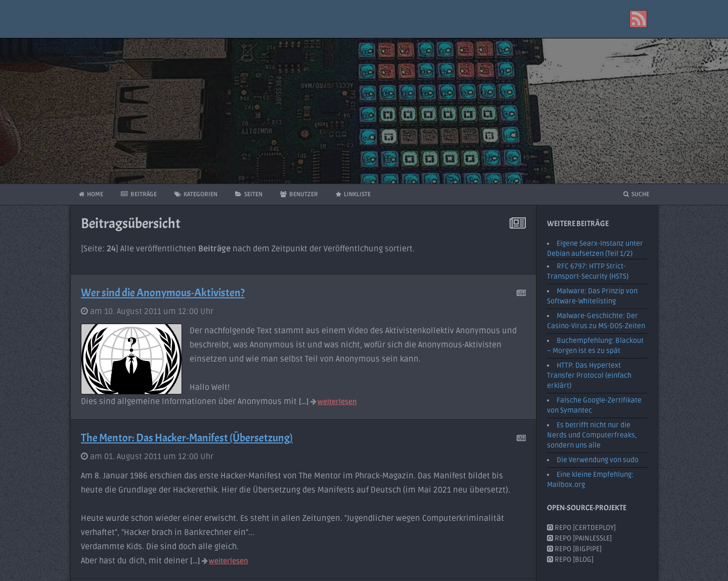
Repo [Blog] (570, 560)
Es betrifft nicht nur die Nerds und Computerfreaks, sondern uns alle (592, 435)
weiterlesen (334, 402)
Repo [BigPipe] (574, 549)
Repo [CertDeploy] (581, 528)
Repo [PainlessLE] (579, 538)
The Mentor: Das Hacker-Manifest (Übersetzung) (187, 438)
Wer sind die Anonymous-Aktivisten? (163, 293)
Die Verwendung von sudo (598, 460)
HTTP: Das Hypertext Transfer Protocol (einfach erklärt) (589, 375)
